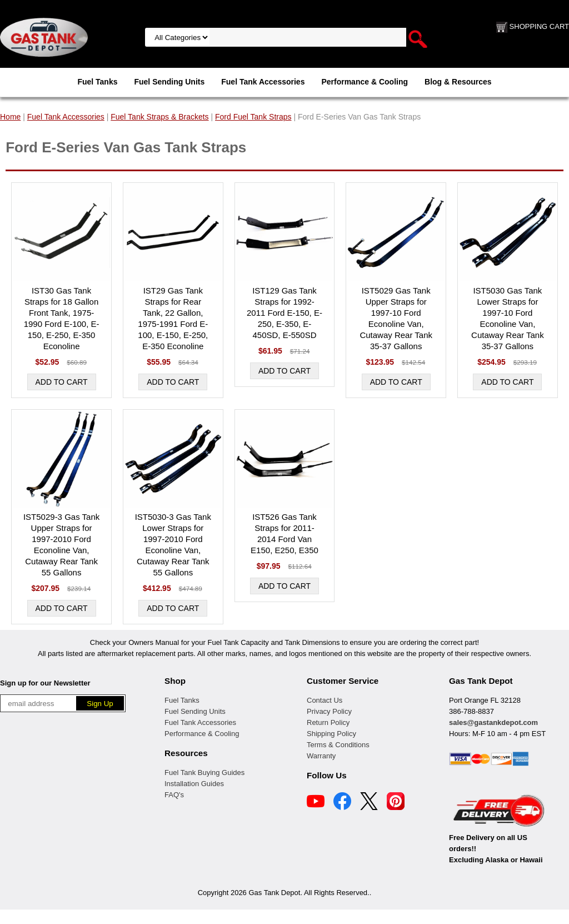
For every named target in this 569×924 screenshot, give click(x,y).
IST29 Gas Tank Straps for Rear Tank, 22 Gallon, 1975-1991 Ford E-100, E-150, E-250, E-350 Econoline (173, 318)
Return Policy (328, 722)
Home (10, 117)
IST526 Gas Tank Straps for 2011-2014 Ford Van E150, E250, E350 (284, 533)
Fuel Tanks (97, 82)
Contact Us (325, 700)
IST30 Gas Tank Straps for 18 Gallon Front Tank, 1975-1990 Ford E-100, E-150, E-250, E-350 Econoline (62, 318)
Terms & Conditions (338, 745)
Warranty (321, 756)
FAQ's (174, 795)
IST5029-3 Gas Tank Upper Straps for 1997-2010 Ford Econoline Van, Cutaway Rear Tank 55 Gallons (61, 545)
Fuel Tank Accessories (263, 82)
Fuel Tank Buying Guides (204, 773)
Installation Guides (194, 784)
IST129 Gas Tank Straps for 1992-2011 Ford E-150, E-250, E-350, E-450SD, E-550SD (284, 313)
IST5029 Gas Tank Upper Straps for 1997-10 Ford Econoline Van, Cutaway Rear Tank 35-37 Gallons (396, 318)
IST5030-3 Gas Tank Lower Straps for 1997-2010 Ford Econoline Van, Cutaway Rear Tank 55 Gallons (173, 545)
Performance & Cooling (365, 82)
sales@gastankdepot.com (493, 722)
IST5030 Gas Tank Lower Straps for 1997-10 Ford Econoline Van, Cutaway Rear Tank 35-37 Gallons (508, 318)
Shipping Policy (331, 734)
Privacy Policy (329, 711)
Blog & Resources (458, 82)
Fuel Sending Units (169, 82)
